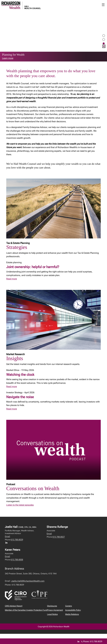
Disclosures (52, 606)
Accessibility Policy (73, 610)
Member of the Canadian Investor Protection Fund (26, 610)
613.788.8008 (17, 560)
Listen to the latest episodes (20, 505)
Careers (69, 606)
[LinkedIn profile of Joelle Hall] (7, 543)
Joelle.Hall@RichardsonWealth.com (28, 581)
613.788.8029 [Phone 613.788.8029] (96, 641)
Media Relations (72, 614)
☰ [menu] (103, 5)
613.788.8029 (17, 540)
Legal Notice (52, 614)
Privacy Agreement (55, 610)
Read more (12, 279)
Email (7, 536)
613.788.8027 (59, 537)
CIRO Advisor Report (14, 606)
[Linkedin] (78, 641)
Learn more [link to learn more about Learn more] (8, 58)
